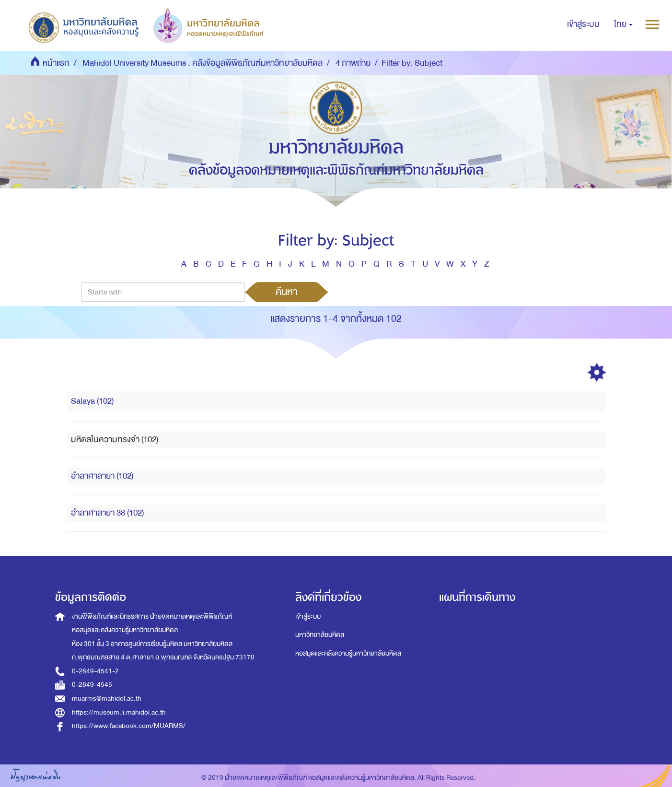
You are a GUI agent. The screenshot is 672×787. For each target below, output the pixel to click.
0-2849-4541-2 (95, 671)
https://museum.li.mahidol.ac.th (119, 712)
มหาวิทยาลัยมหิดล (320, 635)
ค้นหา (287, 292)
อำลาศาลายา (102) (102, 476)
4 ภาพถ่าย (353, 63)
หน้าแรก (56, 63)
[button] (623, 24)
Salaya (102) (92, 401)
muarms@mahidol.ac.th (107, 699)
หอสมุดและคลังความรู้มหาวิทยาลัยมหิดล (348, 653)
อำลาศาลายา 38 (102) (107, 513)
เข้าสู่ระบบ (308, 617)
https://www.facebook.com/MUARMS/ (129, 726)
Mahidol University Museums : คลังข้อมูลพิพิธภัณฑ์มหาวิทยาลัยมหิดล (203, 63)
